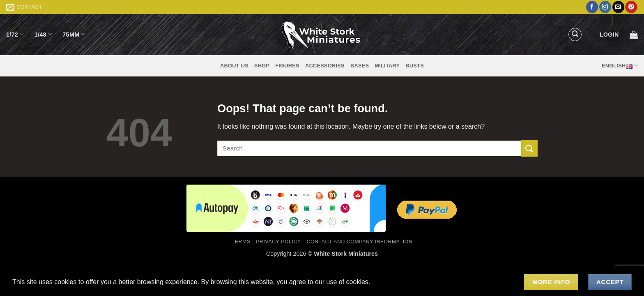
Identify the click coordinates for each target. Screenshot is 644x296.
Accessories (325, 66)
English (620, 66)
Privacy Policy (278, 242)
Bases (360, 66)
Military (387, 66)
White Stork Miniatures (346, 254)
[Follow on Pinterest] (631, 7)
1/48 (43, 34)
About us (234, 66)
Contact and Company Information (360, 242)
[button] (575, 35)
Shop (262, 66)
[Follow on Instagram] (605, 7)
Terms (241, 242)
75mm (74, 34)
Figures (287, 66)
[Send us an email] (618, 7)
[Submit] (529, 148)
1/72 (15, 34)
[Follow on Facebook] (592, 7)
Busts (415, 66)
